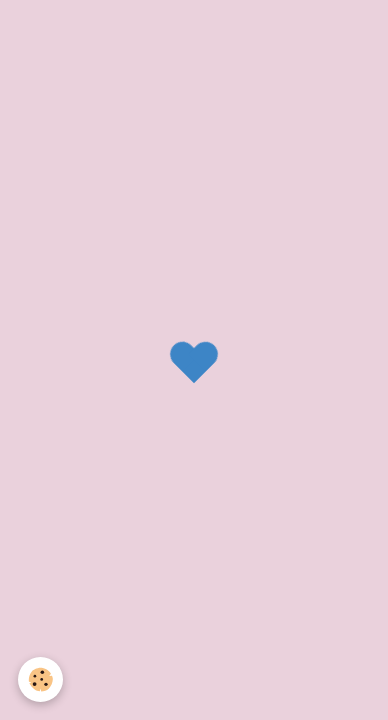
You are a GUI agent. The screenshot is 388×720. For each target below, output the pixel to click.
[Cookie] (40, 679)
